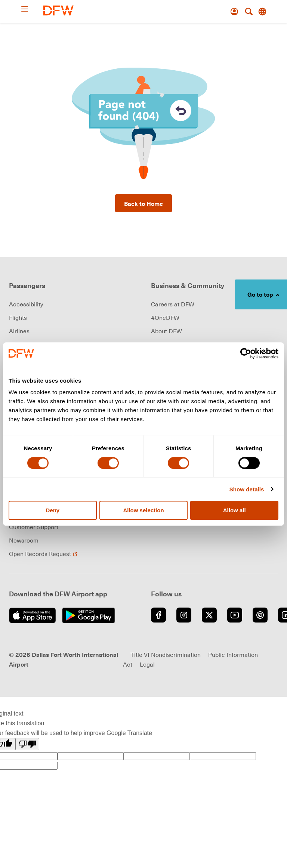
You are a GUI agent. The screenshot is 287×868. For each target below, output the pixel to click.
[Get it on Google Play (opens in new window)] (89, 615)
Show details (247, 489)
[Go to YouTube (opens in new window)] (235, 615)
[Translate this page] (262, 12)
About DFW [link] (166, 331)
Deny (53, 510)
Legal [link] (147, 664)
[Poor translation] (27, 744)
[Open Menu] (32, 9)
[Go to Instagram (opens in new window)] (184, 615)
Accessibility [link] (26, 304)
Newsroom (24, 540)
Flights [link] (18, 318)
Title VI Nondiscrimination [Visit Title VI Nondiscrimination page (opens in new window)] (166, 655)
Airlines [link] (19, 331)
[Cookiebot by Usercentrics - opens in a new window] (246, 353)
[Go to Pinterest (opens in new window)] (260, 615)
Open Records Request (43, 554)
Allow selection (143, 510)
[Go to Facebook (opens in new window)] (158, 615)
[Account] (234, 12)
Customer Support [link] (34, 527)
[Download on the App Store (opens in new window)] (33, 615)
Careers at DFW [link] (173, 304)
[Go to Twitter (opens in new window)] (209, 615)
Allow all (234, 510)
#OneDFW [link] (165, 318)
